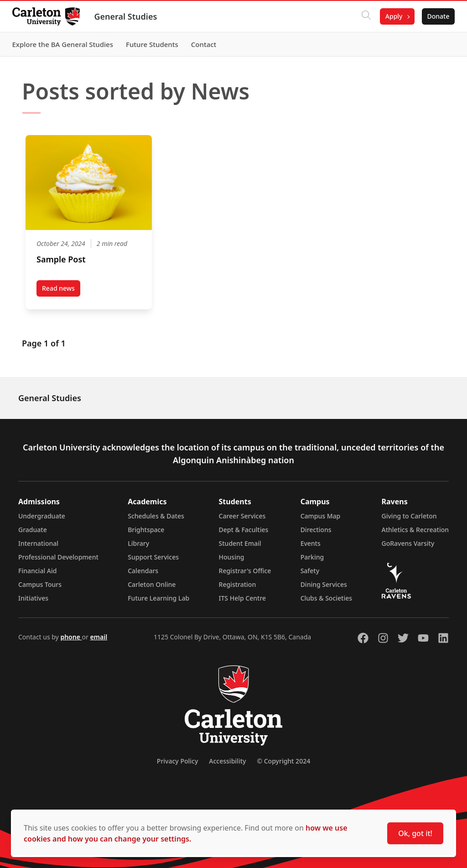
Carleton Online (152, 584)
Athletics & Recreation (415, 530)
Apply (391, 16)
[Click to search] (363, 16)
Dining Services (324, 584)
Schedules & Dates (156, 516)
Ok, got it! (415, 833)
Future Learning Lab (158, 598)
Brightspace (146, 530)
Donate (436, 16)
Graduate (33, 530)
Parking (312, 557)
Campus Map (321, 516)
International (38, 543)
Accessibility (227, 761)
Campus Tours (40, 584)
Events (311, 543)
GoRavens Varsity (408, 543)
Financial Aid (37, 571)
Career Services (242, 516)
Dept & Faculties (244, 530)
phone (71, 637)
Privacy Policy (177, 761)
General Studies (128, 16)
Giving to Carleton (409, 516)
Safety (310, 571)
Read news (61, 290)
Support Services (153, 557)
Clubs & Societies (326, 598)
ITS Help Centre (243, 598)
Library (138, 543)
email (99, 637)
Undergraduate (42, 516)
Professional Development (58, 557)
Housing (232, 557)
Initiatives (33, 598)
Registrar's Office (245, 571)
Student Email (240, 543)
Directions (316, 530)
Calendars (143, 571)
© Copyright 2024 (283, 761)
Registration (238, 584)
